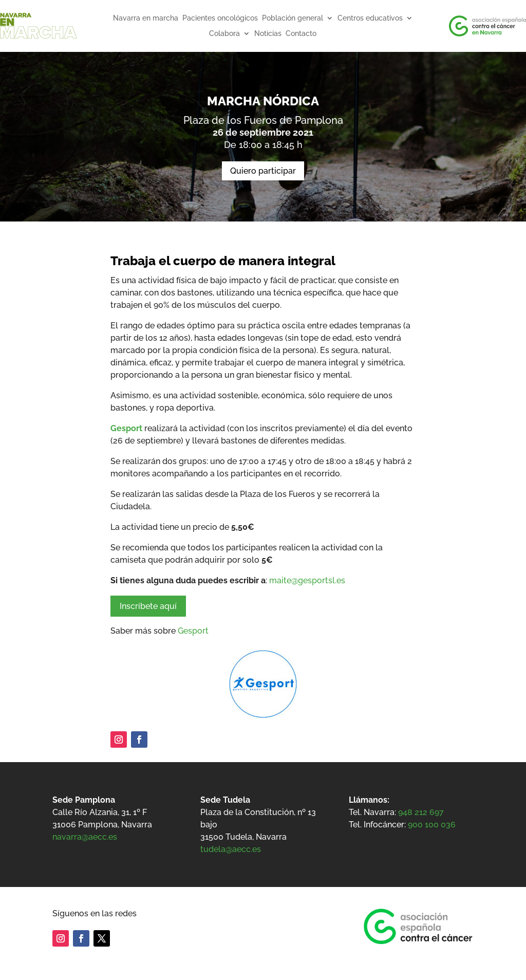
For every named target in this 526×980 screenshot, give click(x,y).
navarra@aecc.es (85, 837)
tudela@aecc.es (231, 849)
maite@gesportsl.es (308, 580)
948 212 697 (421, 812)
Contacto (301, 34)
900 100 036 (432, 825)
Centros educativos (370, 18)
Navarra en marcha (146, 18)
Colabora (224, 34)
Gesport (126, 428)
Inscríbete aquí (148, 606)
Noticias (268, 34)
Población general (293, 18)
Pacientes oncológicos (220, 18)
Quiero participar (263, 171)
